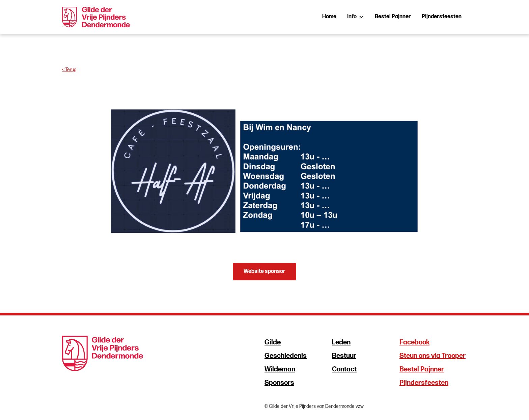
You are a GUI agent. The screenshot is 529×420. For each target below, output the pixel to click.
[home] (96, 17)
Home (329, 17)
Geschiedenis (286, 356)
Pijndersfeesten (442, 17)
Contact (344, 369)
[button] (356, 17)
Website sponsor (264, 271)
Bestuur (344, 356)
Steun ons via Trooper (433, 356)
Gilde (273, 342)
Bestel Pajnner (393, 17)
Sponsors (279, 383)
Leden (341, 342)
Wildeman (280, 369)
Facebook (414, 342)
